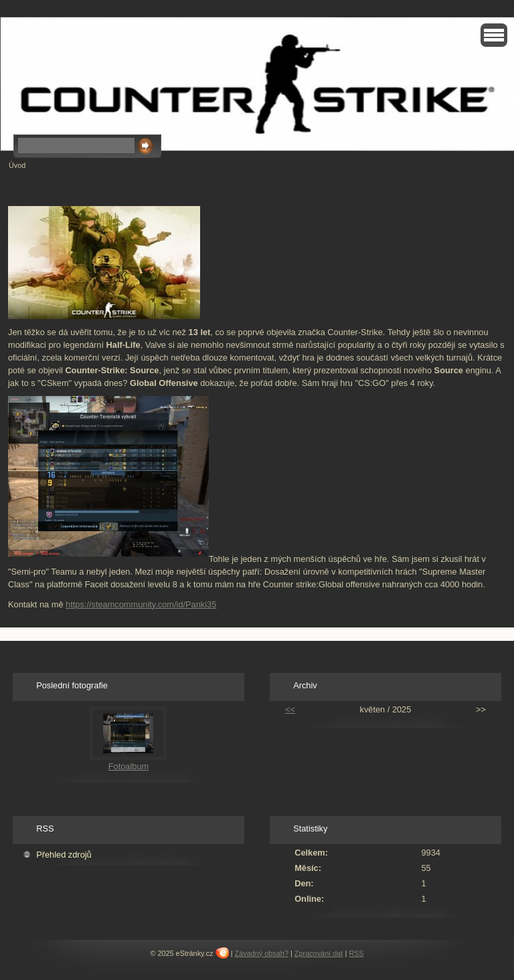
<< (290, 709)
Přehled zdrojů (64, 855)
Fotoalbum (128, 766)
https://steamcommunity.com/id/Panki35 (141, 604)
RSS (356, 953)
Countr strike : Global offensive (123, 33)
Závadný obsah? (262, 953)
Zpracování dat (319, 953)
